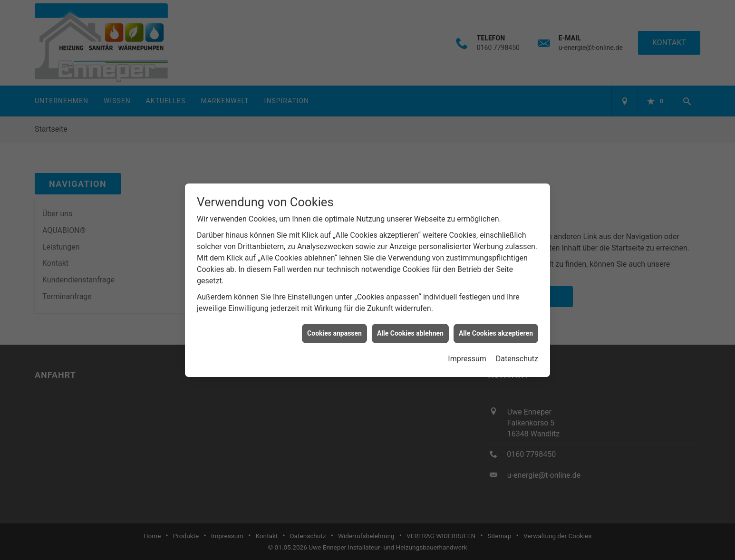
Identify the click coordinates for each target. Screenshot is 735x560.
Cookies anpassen (334, 327)
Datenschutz (517, 352)
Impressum (467, 352)
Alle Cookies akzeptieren (496, 327)
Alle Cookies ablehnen (410, 327)
